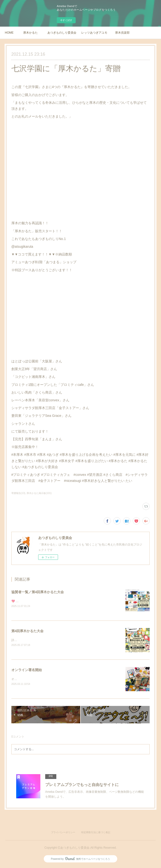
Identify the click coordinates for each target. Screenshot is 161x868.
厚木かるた (30, 33)
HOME (9, 33)
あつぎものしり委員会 (62, 33)
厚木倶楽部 (122, 33)
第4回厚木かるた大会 (28, 631)
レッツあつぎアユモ (94, 33)
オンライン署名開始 (27, 670)
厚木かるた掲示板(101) (39, 493)
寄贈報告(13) (18, 493)
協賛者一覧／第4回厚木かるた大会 (38, 592)
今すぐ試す (66, 20)
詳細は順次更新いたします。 (30, 640)
